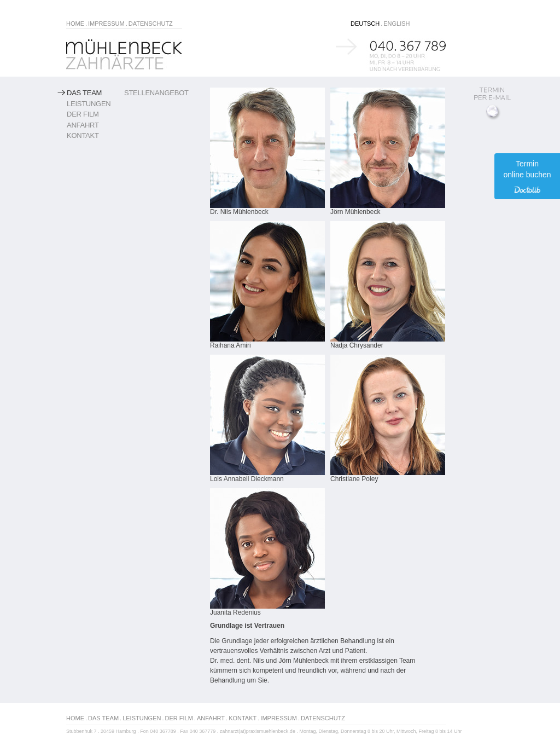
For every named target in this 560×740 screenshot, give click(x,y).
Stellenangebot (156, 93)
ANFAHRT (211, 718)
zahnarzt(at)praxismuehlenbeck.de (258, 731)
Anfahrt (83, 125)
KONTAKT (243, 718)
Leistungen (89, 104)
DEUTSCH (365, 24)
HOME (75, 24)
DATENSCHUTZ (151, 24)
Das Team (84, 93)
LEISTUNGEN (142, 718)
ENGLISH (396, 24)
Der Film (83, 114)
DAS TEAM (103, 718)
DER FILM (179, 718)
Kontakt (83, 135)
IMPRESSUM (106, 24)
